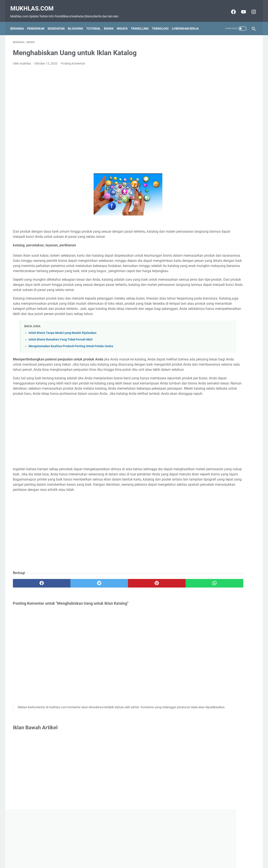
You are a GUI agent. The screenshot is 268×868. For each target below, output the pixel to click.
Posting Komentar (73, 60)
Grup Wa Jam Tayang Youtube (218, 158)
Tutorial (96, 22)
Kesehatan (59, 22)
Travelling (142, 22)
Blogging (78, 22)
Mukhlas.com (35, 4)
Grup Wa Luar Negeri (211, 126)
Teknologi (163, 22)
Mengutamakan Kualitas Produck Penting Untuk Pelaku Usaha (71, 363)
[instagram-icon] (250, 8)
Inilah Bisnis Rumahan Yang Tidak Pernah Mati (61, 356)
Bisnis (111, 22)
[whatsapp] (155, 626)
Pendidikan (38, 22)
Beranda (20, 22)
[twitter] (74, 626)
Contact (114, 857)
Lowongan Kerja (188, 22)
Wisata (125, 22)
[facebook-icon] (230, 8)
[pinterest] (114, 626)
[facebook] (33, 626)
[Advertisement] (94, 116)
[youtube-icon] (240, 8)
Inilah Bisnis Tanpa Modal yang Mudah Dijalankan (62, 350)
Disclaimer (130, 857)
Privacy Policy (151, 857)
